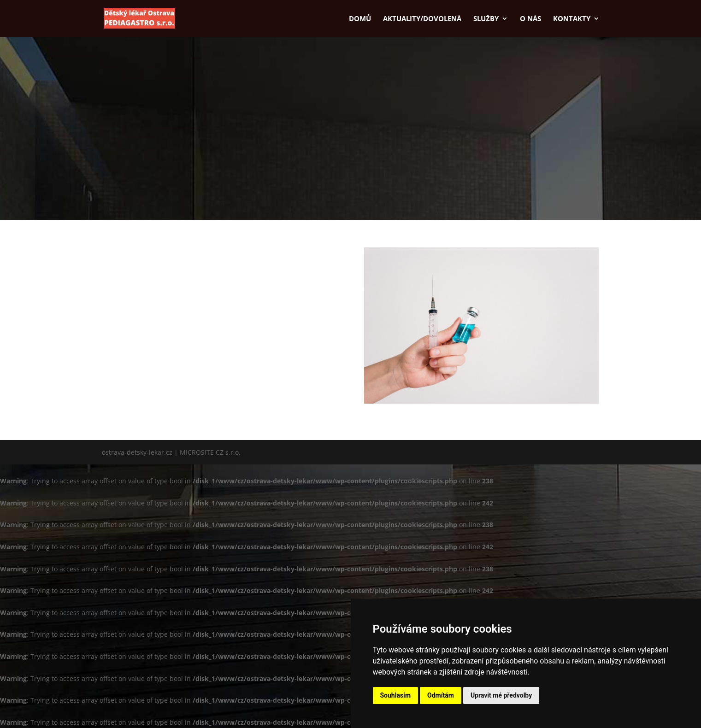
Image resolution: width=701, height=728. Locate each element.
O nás (530, 19)
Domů (360, 19)
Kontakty (572, 19)
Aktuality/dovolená (422, 19)
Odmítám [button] (441, 695)
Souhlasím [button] (396, 695)
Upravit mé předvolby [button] (501, 695)
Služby (486, 19)
